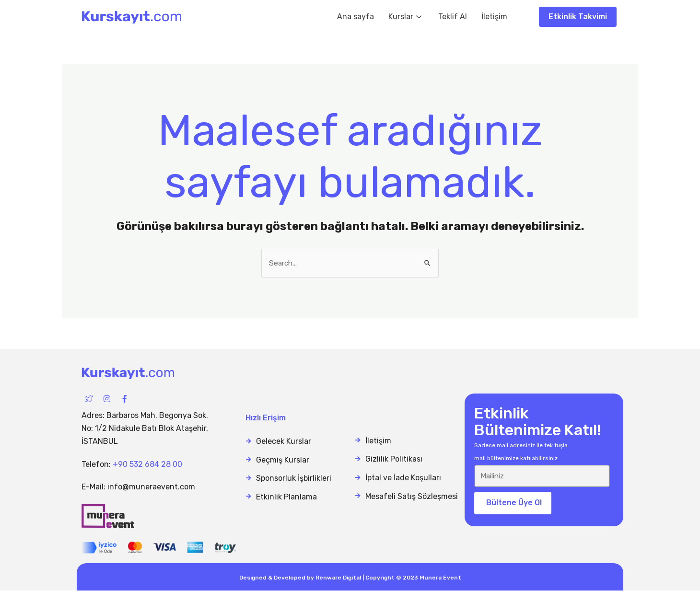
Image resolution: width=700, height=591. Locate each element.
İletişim (494, 17)
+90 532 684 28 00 (147, 464)
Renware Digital (338, 578)
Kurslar (406, 17)
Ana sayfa (356, 17)
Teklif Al (453, 17)
